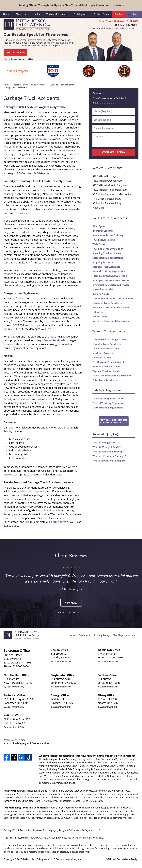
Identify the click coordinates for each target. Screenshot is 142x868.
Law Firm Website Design (121, 859)
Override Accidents (103, 358)
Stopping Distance (103, 262)
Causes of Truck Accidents (107, 303)
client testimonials (58, 43)
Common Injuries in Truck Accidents (113, 298)
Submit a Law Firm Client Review (71, 613)
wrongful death (55, 340)
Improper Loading (103, 231)
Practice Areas (101, 14)
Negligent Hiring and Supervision (111, 321)
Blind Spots (99, 226)
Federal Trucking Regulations (109, 271)
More (136, 14)
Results (36, 14)
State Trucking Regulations (108, 258)
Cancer (35, 743)
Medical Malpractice (57, 14)
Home (6, 14)
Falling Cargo (100, 312)
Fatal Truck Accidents (105, 380)
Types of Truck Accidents (106, 371)
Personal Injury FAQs (106, 434)
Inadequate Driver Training (108, 235)
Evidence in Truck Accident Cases (111, 307)
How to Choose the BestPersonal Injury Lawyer (114, 421)
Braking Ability (101, 294)
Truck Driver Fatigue (104, 240)
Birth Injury (20, 743)
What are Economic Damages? (109, 456)
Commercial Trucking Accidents (110, 339)
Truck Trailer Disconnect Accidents (112, 376)
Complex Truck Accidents (107, 344)
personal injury (41, 139)
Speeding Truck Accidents (107, 253)
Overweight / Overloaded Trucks (111, 285)
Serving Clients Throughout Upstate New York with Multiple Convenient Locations (71, 5)
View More (98, 208)
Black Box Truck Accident (107, 367)
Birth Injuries (80, 14)
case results (10, 45)
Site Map (118, 635)
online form (59, 522)
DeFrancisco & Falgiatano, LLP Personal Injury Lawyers (52, 859)
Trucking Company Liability (108, 249)
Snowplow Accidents (104, 289)
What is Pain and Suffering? (108, 452)
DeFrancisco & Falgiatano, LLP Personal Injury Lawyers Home (27, 25)
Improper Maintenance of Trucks (111, 280)
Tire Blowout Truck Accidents (109, 362)
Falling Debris (100, 317)
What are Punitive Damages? (109, 461)
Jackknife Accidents (103, 353)
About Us (21, 14)
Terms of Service (88, 838)
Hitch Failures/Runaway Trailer (110, 276)
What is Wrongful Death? (107, 447)
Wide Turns (99, 244)
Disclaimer (85, 635)
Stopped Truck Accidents (106, 267)
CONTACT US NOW (15, 52)
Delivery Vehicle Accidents (107, 349)
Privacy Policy (102, 635)
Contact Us (121, 14)
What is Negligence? (104, 443)
